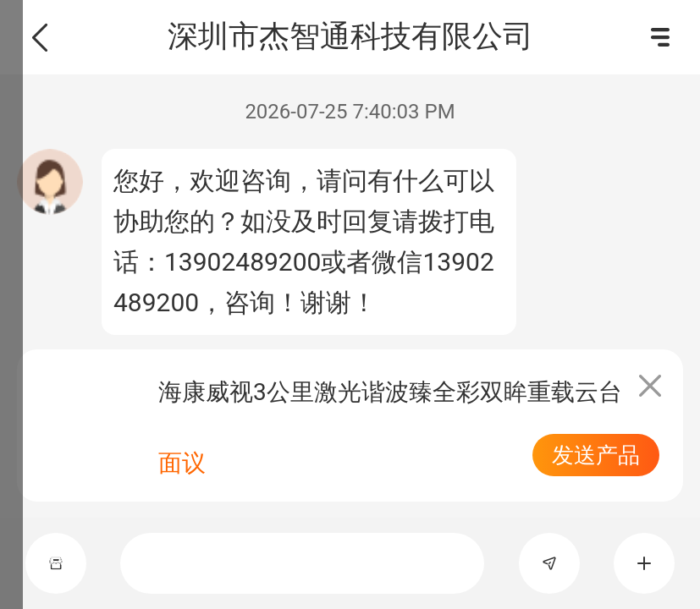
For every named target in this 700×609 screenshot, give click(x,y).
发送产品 (596, 455)
